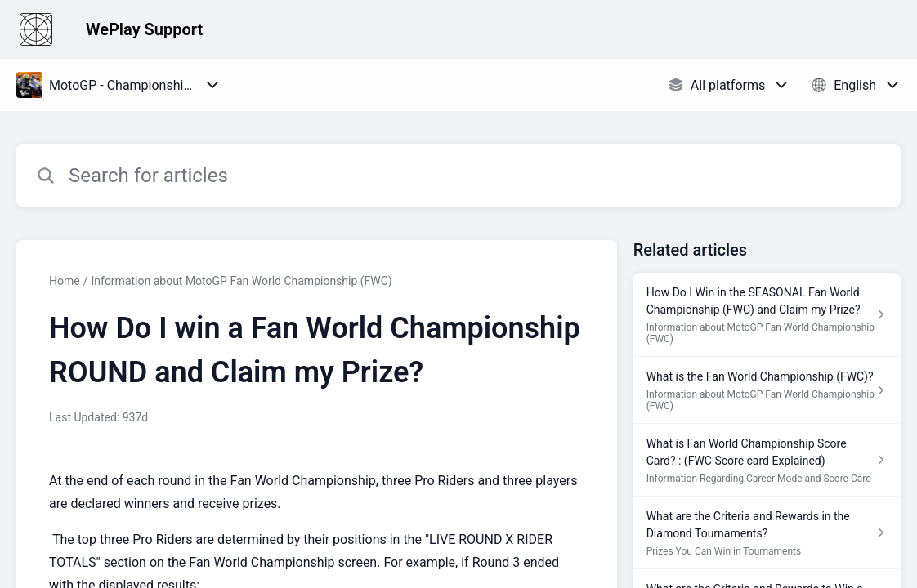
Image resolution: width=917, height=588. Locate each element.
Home (65, 281)
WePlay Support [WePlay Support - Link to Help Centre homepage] (144, 29)
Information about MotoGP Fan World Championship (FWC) (241, 281)
